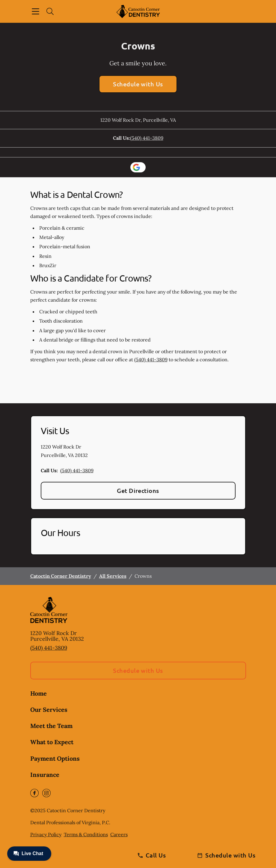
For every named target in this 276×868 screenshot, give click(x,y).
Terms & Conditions (86, 834)
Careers (119, 834)
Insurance (45, 775)
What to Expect (52, 742)
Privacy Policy (46, 834)
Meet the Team (51, 726)
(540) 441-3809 (147, 138)
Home (39, 693)
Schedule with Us (138, 84)
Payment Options (55, 758)
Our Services (49, 710)
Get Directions (138, 491)
